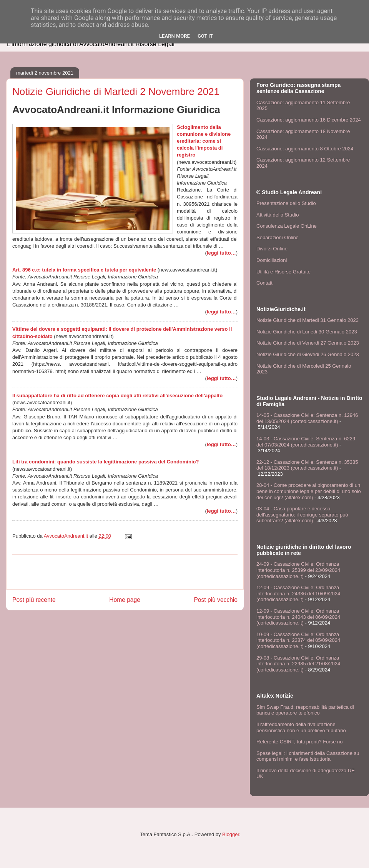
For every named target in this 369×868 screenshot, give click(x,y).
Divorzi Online (272, 249)
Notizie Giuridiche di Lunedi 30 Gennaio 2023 (307, 332)
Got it (205, 36)
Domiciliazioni (272, 260)
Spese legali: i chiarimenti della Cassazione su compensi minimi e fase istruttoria (308, 756)
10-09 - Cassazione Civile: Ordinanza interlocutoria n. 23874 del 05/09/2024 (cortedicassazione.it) (298, 640)
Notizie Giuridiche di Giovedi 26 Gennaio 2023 (308, 354)
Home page (125, 600)
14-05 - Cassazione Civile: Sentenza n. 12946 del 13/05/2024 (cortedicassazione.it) (307, 418)
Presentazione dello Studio (286, 203)
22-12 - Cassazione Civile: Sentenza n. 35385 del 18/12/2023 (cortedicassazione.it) (307, 465)
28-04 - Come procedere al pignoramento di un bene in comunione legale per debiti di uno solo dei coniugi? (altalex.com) (309, 491)
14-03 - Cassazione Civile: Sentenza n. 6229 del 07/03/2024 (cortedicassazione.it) (306, 442)
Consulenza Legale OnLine (287, 226)
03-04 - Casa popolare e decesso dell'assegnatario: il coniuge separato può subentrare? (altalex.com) (302, 515)
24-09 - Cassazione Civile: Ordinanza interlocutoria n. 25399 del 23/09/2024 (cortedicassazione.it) (298, 570)
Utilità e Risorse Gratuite (283, 272)
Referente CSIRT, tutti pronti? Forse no (299, 742)
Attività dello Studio (278, 215)
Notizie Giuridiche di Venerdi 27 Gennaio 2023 (308, 343)
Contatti (265, 283)
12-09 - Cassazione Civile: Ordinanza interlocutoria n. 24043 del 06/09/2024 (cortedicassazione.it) (298, 617)
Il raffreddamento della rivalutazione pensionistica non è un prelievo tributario (301, 727)
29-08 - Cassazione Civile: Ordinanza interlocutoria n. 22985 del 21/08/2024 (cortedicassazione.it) (298, 664)
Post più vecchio (216, 600)
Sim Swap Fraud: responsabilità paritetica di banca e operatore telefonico (305, 710)
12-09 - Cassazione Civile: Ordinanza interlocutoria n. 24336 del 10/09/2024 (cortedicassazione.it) (298, 593)
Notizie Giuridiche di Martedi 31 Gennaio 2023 (307, 320)
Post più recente (34, 600)
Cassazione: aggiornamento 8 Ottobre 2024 (305, 149)
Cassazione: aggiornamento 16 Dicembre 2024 (309, 120)
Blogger (231, 834)
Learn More (175, 36)
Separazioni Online (278, 237)
